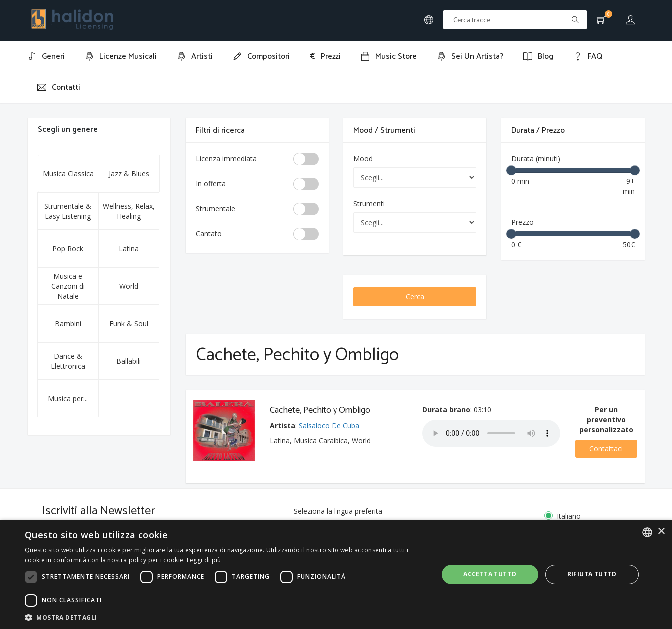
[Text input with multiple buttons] (515, 20)
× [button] (661, 531)
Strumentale (215, 209)
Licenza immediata (226, 159)
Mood (363, 159)
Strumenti (369, 204)
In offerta (211, 184)
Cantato (209, 234)
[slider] (511, 170)
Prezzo (522, 222)
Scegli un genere (68, 130)
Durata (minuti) (536, 159)
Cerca (415, 297)
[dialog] (336, 574)
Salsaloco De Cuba (329, 425)
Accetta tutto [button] (490, 574)
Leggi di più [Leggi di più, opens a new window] (204, 560)
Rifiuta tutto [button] (592, 574)
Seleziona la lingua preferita (338, 511)
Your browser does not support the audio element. (491, 433)
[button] (225, 617)
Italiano (568, 516)
